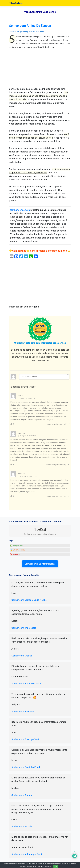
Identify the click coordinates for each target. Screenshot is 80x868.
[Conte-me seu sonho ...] (44, 377)
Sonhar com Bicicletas (23, 711)
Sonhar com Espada (22, 826)
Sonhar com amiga (20, 210)
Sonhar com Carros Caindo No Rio (29, 600)
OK (56, 866)
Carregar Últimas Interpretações (40, 564)
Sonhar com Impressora (24, 628)
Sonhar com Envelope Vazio (26, 739)
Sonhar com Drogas (22, 656)
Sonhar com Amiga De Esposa (30, 26)
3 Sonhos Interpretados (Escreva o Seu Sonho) (27, 32)
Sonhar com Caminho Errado (26, 767)
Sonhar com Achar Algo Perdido (28, 854)
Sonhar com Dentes (22, 795)
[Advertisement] (40, 69)
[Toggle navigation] (68, 3)
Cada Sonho (15, 3)
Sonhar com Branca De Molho (27, 684)
